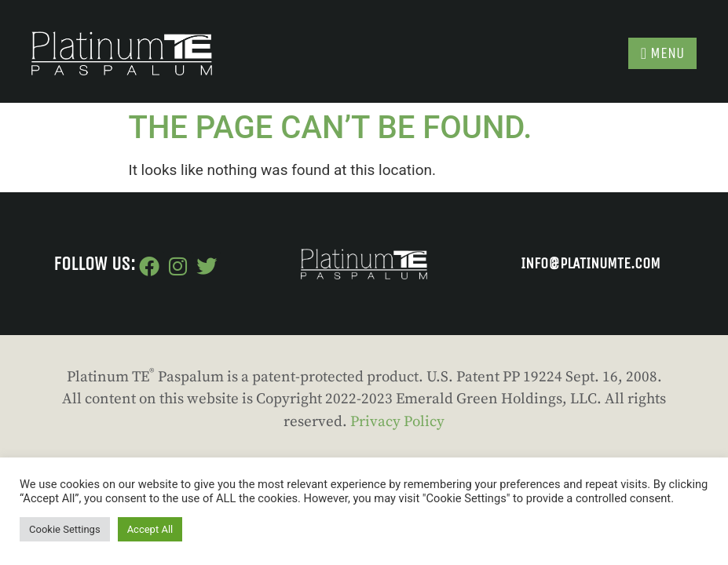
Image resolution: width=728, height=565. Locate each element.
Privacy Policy (397, 422)
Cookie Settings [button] (65, 529)
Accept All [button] (150, 529)
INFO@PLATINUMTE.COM (591, 263)
